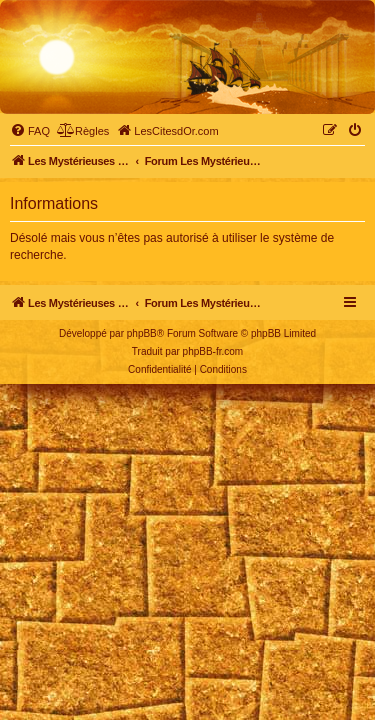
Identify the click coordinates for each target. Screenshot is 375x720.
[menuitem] (30, 131)
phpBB (142, 333)
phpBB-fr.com (213, 351)
